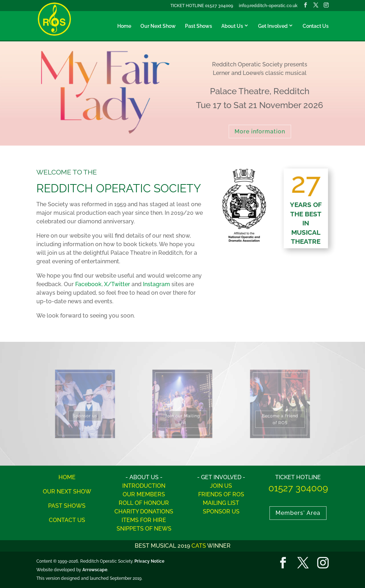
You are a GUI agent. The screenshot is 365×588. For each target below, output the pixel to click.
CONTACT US (67, 520)
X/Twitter (117, 284)
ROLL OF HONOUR (144, 503)
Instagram (156, 284)
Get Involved (273, 26)
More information (259, 131)
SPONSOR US (221, 511)
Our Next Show (158, 26)
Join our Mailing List (182, 416)
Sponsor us (85, 413)
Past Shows (199, 26)
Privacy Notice (149, 561)
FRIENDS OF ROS (221, 494)
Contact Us (316, 26)
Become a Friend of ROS (280, 416)
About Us (232, 26)
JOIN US (221, 486)
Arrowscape (95, 570)
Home (124, 26)
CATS (199, 546)
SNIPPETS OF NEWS (144, 529)
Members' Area (298, 513)
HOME (67, 477)
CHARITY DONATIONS (144, 511)
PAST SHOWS (67, 506)
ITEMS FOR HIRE (144, 520)
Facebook (88, 284)
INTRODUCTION (144, 486)
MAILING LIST (221, 503)
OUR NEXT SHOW (67, 491)
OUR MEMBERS (144, 494)
